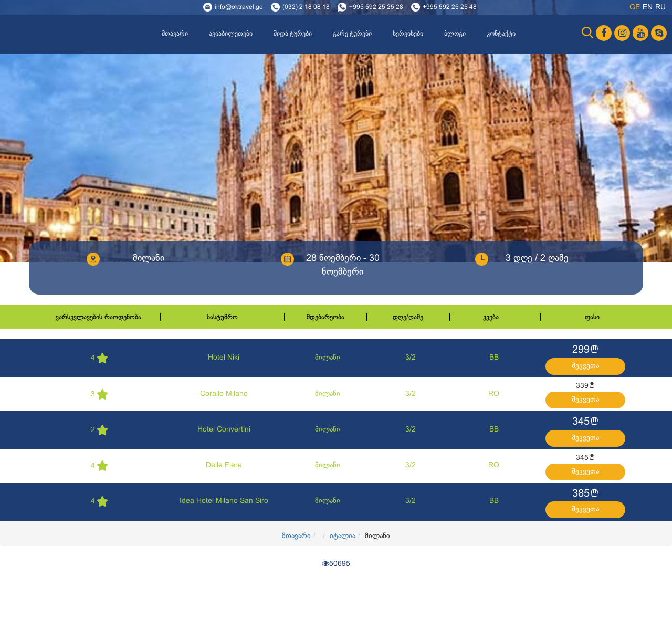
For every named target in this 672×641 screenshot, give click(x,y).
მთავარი (175, 34)
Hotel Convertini (224, 430)
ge (635, 8)
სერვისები (408, 34)
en (648, 8)
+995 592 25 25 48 (450, 7)
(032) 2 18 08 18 (306, 7)
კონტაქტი (501, 34)
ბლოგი (455, 34)
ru (660, 8)
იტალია (343, 536)
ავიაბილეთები (231, 34)
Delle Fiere (224, 465)
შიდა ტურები (293, 34)
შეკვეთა (585, 366)
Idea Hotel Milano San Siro (224, 501)
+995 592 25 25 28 (376, 7)
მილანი (328, 358)
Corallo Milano (224, 394)
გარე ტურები (352, 34)
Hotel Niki (224, 358)
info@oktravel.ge (239, 7)
